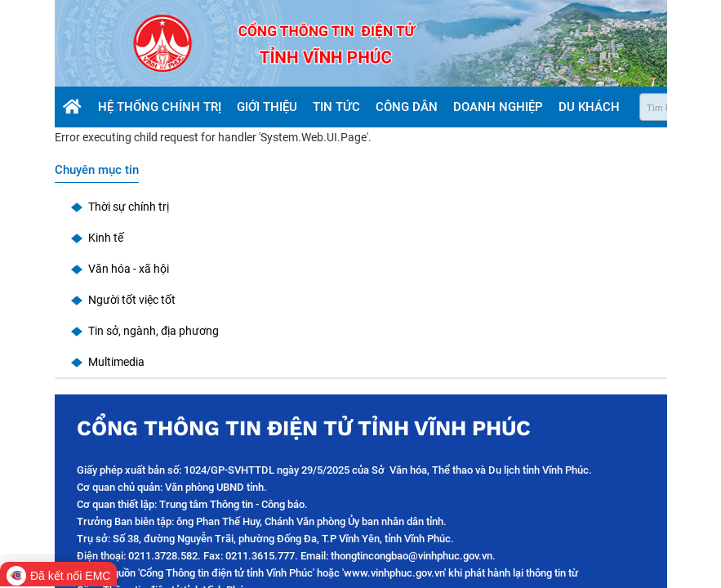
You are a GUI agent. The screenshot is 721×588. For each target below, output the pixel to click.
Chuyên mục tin (97, 170)
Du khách (591, 107)
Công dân (408, 107)
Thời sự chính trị (129, 207)
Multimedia (116, 362)
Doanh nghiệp (500, 107)
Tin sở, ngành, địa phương (154, 331)
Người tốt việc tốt (132, 300)
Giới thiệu (269, 107)
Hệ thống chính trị (161, 107)
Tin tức (338, 107)
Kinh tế (106, 238)
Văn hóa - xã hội (129, 269)
